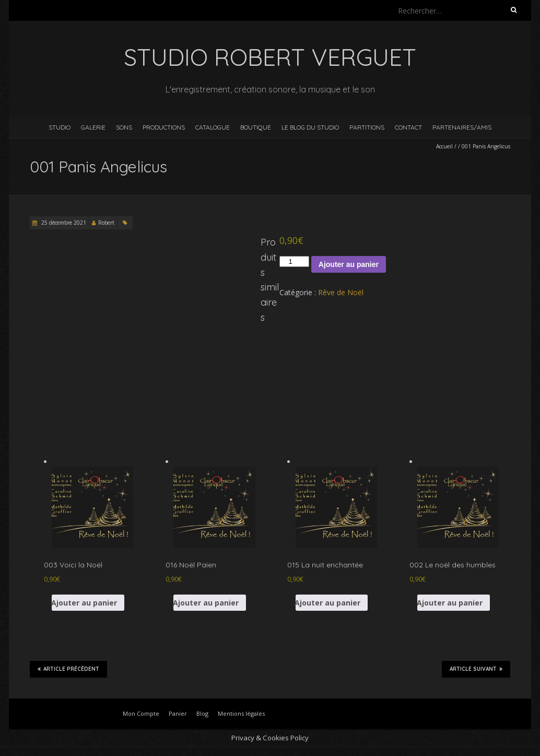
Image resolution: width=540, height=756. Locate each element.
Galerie (93, 127)
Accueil (444, 146)
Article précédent (68, 669)
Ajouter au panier (349, 264)
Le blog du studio (310, 127)
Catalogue (213, 127)
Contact (408, 127)
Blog (202, 713)
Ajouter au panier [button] (84, 603)
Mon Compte (141, 713)
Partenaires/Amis (462, 127)
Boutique (256, 127)
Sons (124, 127)
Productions (164, 127)
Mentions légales (241, 713)
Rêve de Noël (341, 292)
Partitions (367, 127)
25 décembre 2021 (63, 223)
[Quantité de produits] (294, 261)
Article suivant (476, 669)
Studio (60, 127)
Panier (178, 713)
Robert (106, 223)
